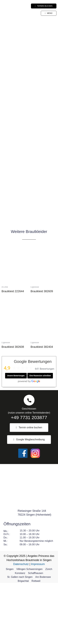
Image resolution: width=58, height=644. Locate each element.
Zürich (49, 630)
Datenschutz (21, 625)
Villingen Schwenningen (29, 630)
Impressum (38, 625)
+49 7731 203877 (29, 479)
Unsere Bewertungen (16, 437)
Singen (10, 630)
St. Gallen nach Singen (20, 638)
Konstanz (20, 634)
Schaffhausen (36, 634)
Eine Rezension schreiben (40, 437)
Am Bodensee (43, 638)
